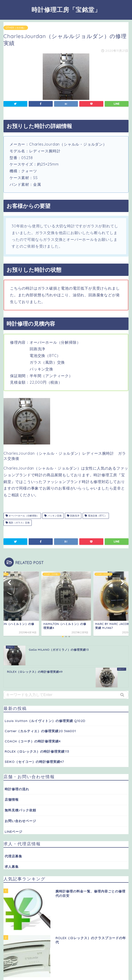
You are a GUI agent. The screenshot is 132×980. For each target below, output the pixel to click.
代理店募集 (13, 856)
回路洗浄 (73, 516)
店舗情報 (12, 799)
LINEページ (14, 831)
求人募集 (12, 867)
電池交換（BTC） (96, 516)
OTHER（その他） (16, 28)
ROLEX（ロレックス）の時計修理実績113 (37, 751)
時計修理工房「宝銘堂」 (66, 10)
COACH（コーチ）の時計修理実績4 (33, 741)
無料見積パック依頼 (20, 810)
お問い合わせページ (20, 821)
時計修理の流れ (17, 789)
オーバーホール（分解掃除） (22, 516)
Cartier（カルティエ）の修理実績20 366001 (40, 731)
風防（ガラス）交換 (18, 523)
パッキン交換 (53, 516)
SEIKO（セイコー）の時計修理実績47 (34, 762)
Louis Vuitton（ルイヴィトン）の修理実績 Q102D (45, 721)
